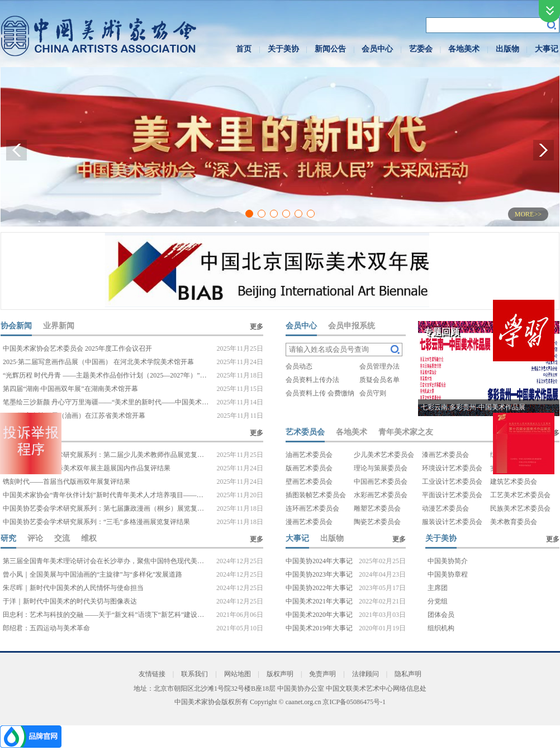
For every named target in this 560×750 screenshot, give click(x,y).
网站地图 (238, 674)
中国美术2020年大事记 (319, 615)
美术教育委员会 (514, 522)
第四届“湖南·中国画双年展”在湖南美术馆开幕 (70, 389)
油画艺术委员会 (309, 455)
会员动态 (299, 366)
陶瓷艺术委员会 (377, 522)
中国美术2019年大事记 (319, 628)
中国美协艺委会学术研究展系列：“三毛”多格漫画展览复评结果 (96, 522)
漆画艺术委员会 (445, 455)
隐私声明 (408, 674)
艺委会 (421, 49)
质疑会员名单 (379, 380)
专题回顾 (442, 332)
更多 (257, 327)
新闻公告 (330, 49)
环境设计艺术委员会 (452, 468)
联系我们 (194, 674)
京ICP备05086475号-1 (354, 702)
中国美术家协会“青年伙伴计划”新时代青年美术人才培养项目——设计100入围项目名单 (106, 495)
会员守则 (373, 393)
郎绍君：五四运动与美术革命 (46, 628)
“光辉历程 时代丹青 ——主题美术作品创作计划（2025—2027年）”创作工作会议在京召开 (106, 375)
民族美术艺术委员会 (520, 508)
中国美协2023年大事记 (319, 574)
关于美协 (283, 49)
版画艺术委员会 (309, 468)
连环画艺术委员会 (312, 508)
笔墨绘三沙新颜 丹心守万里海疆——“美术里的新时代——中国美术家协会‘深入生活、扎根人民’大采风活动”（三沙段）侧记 (106, 402)
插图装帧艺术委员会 (316, 495)
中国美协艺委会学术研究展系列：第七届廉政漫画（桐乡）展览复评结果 (106, 508)
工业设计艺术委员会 (452, 482)
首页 (244, 49)
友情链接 (152, 674)
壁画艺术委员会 (309, 482)
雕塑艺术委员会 (377, 508)
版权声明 (280, 674)
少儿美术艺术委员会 (384, 455)
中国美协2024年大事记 (319, 561)
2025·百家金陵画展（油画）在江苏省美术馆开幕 (74, 416)
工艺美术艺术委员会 (520, 495)
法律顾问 (366, 674)
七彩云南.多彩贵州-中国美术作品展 (473, 407)
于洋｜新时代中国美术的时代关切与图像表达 (70, 601)
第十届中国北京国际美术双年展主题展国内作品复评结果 (87, 468)
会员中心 (377, 49)
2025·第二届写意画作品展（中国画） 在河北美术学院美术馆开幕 (98, 362)
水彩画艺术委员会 (381, 495)
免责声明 (322, 674)
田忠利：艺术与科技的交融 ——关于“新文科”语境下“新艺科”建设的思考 (106, 615)
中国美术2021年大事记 (319, 601)
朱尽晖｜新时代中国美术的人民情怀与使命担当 (73, 588)
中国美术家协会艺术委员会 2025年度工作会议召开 (77, 348)
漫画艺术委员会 (309, 522)
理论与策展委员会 (381, 468)
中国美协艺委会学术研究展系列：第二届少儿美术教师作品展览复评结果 (106, 455)
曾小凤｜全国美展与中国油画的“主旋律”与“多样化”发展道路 (92, 574)
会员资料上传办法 (312, 380)
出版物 (507, 49)
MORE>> (528, 214)
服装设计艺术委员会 (452, 522)
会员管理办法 (379, 366)
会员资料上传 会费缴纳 (320, 393)
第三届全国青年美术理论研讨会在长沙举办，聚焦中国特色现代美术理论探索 (106, 561)
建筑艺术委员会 (514, 482)
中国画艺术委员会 (381, 482)
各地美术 (464, 49)
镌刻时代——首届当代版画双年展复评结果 (67, 482)
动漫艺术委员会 (445, 508)
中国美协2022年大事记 (319, 588)
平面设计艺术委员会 (452, 495)
